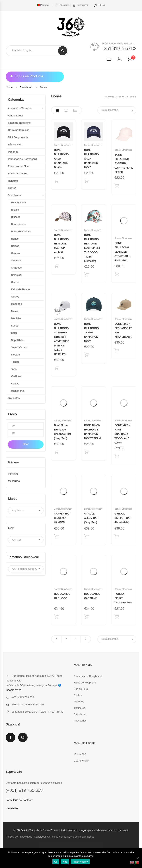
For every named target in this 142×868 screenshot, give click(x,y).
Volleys (15, 384)
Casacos (16, 261)
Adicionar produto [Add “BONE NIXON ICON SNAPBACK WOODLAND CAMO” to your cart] (117, 457)
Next (85, 639)
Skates (12, 188)
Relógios (13, 181)
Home (9, 88)
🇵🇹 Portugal (43, 5)
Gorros (15, 297)
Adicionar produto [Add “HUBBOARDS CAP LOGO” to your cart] (56, 617)
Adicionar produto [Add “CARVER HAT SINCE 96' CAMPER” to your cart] (56, 537)
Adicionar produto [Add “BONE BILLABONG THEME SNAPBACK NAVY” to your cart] (86, 356)
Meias (15, 311)
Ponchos (13, 152)
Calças (15, 246)
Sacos (15, 326)
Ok (56, 862)
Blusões (16, 217)
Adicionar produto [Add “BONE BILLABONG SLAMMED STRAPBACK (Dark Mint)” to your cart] (117, 275)
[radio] (57, 311)
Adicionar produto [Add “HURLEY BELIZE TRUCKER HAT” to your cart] (117, 617)
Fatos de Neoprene (19, 123)
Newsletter (12, 809)
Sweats (15, 355)
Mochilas (16, 319)
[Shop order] (117, 110)
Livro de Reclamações (81, 837)
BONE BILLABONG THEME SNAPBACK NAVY (91, 333)
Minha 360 (80, 755)
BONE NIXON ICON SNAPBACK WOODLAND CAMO (122, 434)
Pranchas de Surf (18, 174)
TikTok (100, 5)
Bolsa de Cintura (21, 232)
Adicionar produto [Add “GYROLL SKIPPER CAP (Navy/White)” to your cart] (117, 537)
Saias (14, 333)
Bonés (57, 145)
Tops (14, 369)
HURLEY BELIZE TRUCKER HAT (123, 599)
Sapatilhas (17, 340)
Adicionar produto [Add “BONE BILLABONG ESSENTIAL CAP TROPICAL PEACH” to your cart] (117, 186)
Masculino (14, 481)
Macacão (17, 304)
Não (65, 862)
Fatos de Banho (20, 290)
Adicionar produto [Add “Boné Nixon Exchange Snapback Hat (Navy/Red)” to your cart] (56, 453)
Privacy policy (80, 862)
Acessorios (80, 721)
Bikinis (15, 210)
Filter (26, 444)
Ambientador (16, 116)
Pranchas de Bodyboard (22, 159)
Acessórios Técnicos (20, 109)
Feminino (13, 474)
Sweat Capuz (19, 348)
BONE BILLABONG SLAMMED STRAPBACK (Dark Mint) (122, 252)
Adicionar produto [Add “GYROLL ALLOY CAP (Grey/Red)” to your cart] (86, 537)
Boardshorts (18, 225)
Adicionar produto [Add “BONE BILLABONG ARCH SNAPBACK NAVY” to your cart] (86, 182)
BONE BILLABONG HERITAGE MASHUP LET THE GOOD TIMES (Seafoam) (92, 248)
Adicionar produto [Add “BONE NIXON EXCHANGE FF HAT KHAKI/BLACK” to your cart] (117, 351)
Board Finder (81, 761)
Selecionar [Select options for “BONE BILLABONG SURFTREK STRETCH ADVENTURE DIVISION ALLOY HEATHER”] (56, 369)
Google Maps (14, 690)
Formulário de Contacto (19, 800)
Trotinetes (14, 398)
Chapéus (16, 268)
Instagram (80, 5)
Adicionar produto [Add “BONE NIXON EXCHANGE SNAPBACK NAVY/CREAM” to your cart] (86, 453)
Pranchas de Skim (19, 167)
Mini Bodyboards (18, 138)
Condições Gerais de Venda (50, 837)
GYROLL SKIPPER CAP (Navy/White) (123, 518)
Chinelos (16, 275)
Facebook (62, 5)
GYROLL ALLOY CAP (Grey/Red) (91, 518)
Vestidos (16, 377)
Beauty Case (19, 203)
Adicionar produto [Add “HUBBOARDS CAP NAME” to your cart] (86, 617)
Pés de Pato (15, 145)
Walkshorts (18, 391)
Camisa (15, 254)
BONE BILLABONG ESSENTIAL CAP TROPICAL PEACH (124, 164)
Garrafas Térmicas (19, 130)
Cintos (15, 283)
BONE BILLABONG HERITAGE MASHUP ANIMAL (61, 244)
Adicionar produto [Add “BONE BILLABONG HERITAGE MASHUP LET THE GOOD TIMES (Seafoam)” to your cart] (86, 275)
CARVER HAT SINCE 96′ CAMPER (62, 518)
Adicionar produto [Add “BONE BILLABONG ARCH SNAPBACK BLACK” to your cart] (56, 182)
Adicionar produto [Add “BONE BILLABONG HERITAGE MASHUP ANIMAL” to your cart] (56, 267)
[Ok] (137, 858)
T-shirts (15, 362)
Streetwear (26, 88)
